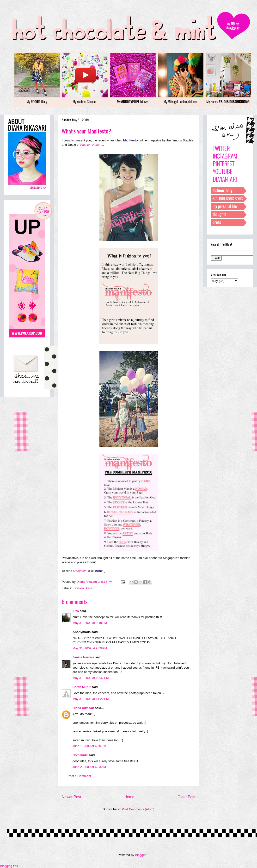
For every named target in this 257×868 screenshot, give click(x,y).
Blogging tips (9, 866)
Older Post (186, 797)
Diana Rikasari (83, 708)
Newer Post (71, 797)
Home (129, 797)
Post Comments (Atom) (138, 809)
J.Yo (76, 611)
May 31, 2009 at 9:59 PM (90, 648)
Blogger (140, 855)
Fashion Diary (82, 588)
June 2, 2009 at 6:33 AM (89, 767)
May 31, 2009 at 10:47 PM (91, 678)
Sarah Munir (82, 687)
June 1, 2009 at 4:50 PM (89, 746)
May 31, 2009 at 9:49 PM (90, 623)
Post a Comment (79, 776)
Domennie (80, 755)
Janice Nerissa (83, 657)
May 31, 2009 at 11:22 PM (91, 699)
